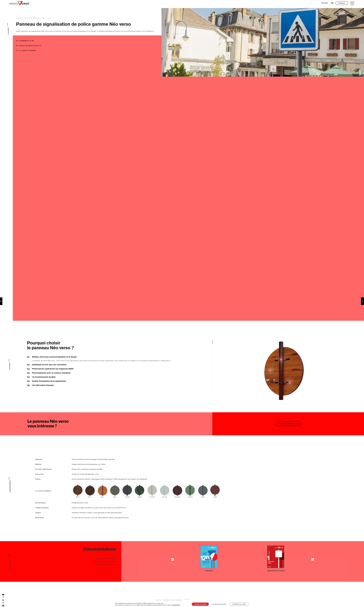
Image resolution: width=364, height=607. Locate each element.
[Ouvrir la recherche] (332, 3)
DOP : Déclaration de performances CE (105, 564)
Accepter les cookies (200, 604)
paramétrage (176, 605)
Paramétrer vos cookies (239, 604)
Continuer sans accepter (219, 604)
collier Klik (98, 508)
